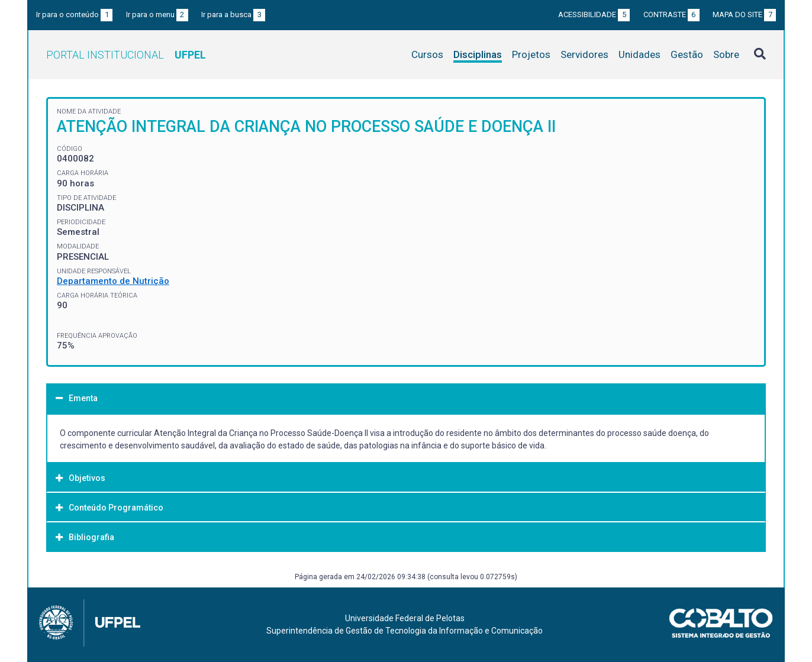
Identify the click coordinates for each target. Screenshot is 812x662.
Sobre (726, 54)
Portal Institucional (126, 55)
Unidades (639, 54)
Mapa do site (744, 14)
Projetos (531, 54)
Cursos (427, 54)
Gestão (687, 54)
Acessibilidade (594, 14)
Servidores (584, 54)
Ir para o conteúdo (74, 14)
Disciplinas (478, 54)
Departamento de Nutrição (113, 281)
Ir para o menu (157, 14)
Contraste (671, 14)
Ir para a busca (233, 14)
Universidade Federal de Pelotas (405, 618)
